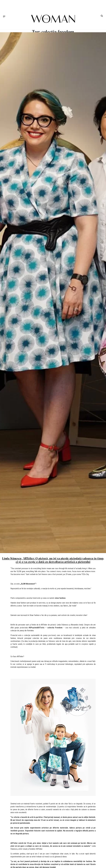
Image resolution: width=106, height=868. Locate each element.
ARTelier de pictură (48, 625)
